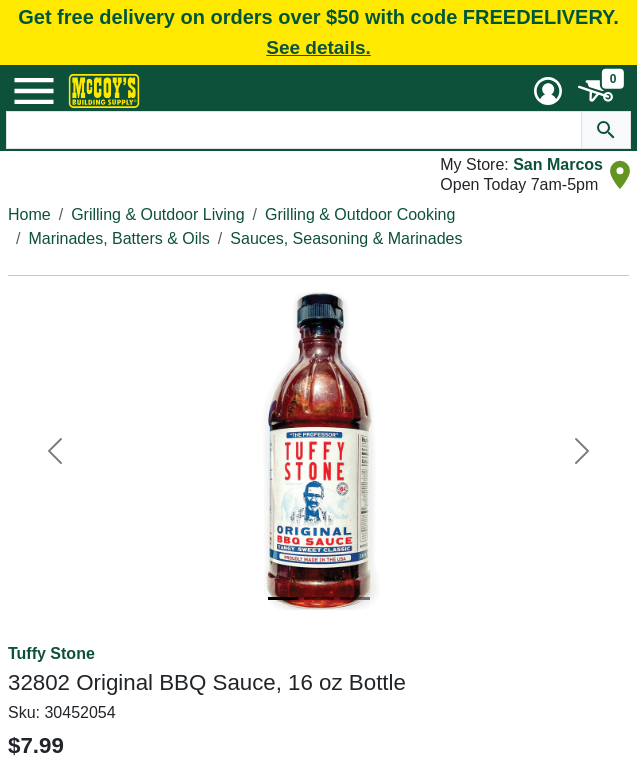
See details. (318, 47)
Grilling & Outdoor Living (157, 214)
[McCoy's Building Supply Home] (104, 91)
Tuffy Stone (51, 653)
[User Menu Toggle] (548, 91)
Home (29, 214)
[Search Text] (293, 130)
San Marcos (558, 164)
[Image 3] (355, 598)
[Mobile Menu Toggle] (34, 91)
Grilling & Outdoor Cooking (360, 214)
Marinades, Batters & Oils (118, 238)
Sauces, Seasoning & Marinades (346, 238)
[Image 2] (319, 598)
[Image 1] (283, 598)
